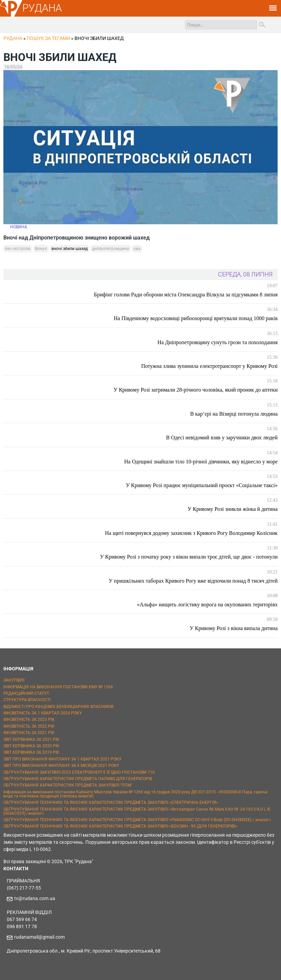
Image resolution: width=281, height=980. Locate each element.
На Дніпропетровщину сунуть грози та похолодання (218, 342)
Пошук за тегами (48, 38)
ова (137, 249)
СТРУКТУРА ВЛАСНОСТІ (27, 700)
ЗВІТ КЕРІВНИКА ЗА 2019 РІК (31, 752)
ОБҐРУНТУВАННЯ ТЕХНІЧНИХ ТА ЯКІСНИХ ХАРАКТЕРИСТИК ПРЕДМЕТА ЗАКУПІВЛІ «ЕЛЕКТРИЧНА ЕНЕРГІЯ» (111, 802)
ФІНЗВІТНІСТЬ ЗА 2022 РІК (29, 726)
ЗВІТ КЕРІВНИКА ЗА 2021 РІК (31, 739)
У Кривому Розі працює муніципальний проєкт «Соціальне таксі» (202, 485)
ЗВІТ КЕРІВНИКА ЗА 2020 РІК (31, 746)
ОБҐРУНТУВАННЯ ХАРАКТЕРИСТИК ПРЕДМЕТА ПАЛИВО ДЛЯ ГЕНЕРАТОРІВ (78, 779)
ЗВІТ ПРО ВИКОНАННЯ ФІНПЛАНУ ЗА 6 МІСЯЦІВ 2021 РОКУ (61, 766)
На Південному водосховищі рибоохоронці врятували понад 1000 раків (196, 318)
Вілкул (41, 249)
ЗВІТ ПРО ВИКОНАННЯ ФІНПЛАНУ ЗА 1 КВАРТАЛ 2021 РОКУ (62, 759)
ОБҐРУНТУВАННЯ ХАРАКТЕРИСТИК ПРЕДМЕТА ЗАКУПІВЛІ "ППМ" (68, 785)
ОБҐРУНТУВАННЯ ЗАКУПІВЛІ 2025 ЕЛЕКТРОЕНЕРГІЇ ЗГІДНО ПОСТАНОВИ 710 (79, 772)
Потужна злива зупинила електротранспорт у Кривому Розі (209, 366)
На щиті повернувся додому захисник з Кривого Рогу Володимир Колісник (191, 533)
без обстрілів (18, 249)
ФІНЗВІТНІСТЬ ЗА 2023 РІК (29, 720)
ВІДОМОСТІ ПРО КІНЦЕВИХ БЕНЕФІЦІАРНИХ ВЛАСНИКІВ (58, 707)
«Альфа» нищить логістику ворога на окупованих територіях (208, 604)
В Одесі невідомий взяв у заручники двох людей (222, 437)
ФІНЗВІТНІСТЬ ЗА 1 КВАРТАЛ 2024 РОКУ (43, 713)
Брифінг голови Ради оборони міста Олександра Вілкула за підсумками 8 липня (186, 295)
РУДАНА (42, 8)
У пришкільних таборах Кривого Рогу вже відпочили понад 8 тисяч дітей (193, 581)
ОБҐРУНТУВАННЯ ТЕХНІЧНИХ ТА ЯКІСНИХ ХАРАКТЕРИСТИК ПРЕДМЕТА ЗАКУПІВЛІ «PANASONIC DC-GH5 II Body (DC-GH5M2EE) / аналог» (137, 820)
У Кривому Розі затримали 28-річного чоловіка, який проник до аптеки (196, 390)
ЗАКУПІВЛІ (14, 680)
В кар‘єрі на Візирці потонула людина (234, 414)
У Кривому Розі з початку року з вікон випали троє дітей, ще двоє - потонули (189, 557)
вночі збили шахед (70, 249)
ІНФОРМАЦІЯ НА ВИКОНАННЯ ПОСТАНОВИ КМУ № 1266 (58, 687)
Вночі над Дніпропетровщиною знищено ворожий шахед (77, 238)
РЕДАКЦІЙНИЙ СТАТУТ (26, 693)
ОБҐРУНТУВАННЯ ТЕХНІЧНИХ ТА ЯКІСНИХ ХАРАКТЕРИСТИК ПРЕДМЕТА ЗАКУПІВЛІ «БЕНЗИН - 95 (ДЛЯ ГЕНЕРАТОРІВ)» (120, 826)
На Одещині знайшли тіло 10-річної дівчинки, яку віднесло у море (201, 462)
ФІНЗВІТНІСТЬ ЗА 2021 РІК (29, 733)
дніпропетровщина (111, 249)
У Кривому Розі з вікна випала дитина (234, 628)
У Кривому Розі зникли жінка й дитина (233, 509)
